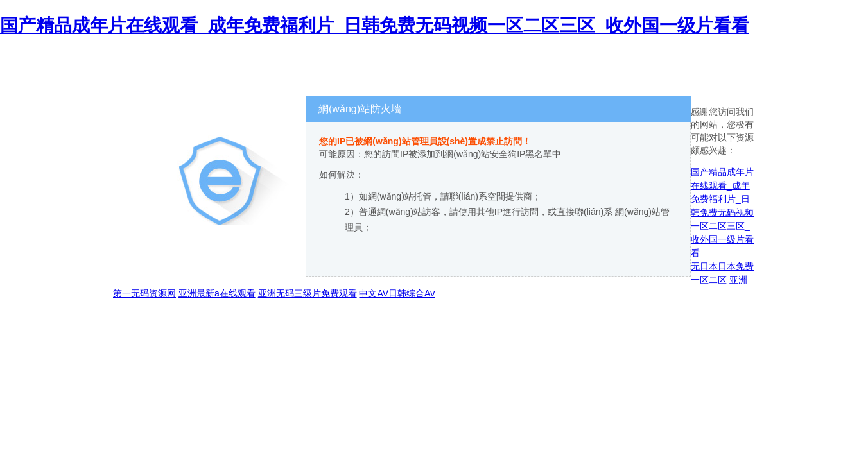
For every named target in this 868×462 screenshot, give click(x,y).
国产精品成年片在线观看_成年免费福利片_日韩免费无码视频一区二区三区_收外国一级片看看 (375, 25)
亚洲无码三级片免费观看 (308, 293)
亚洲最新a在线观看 (217, 293)
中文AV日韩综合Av (397, 293)
